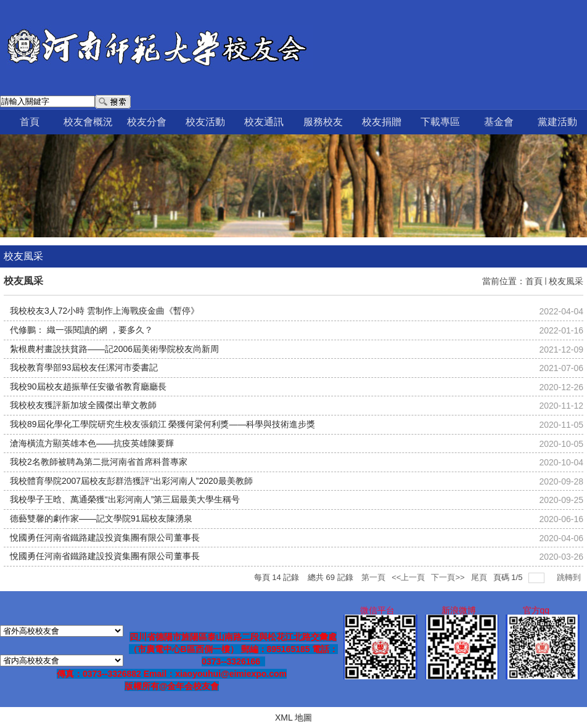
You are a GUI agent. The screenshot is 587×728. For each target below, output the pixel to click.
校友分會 (147, 122)
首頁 (30, 122)
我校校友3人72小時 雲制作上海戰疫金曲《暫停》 (105, 311)
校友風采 (566, 281)
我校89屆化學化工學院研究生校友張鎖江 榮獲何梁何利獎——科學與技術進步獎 (162, 424)
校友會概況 (88, 122)
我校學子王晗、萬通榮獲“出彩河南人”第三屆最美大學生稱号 (125, 499)
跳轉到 (570, 577)
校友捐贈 (382, 122)
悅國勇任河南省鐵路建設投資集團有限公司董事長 (105, 538)
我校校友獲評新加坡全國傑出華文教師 (83, 405)
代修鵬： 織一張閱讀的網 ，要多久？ (81, 330)
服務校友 (323, 122)
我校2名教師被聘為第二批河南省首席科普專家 (99, 462)
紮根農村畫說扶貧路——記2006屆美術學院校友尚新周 (114, 349)
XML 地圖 (293, 718)
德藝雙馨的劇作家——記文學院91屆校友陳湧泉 (101, 518)
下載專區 (440, 122)
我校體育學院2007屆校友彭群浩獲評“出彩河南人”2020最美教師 (131, 481)
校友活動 (205, 122)
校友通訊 (264, 122)
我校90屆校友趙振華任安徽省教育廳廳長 (88, 386)
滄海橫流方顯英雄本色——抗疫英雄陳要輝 (92, 443)
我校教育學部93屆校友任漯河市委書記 (84, 367)
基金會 (499, 122)
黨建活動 (557, 122)
